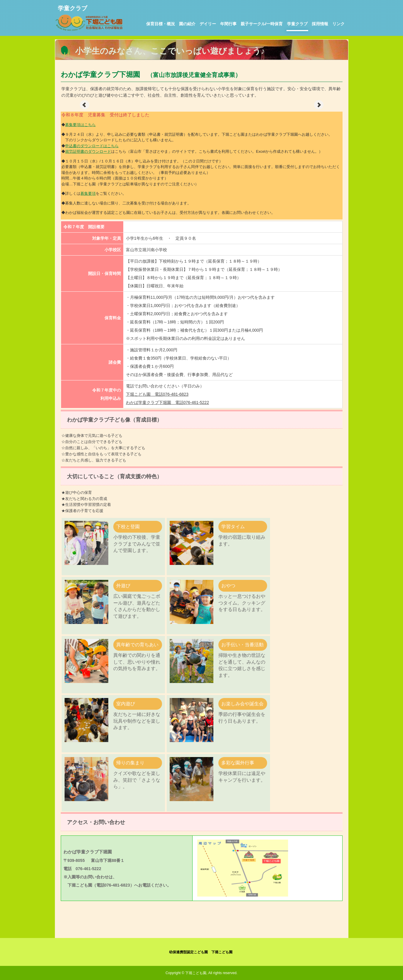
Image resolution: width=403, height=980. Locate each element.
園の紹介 (187, 24)
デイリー (208, 24)
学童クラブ (297, 24)
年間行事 (228, 24)
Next (319, 105)
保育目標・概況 (161, 24)
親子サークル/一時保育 (262, 24)
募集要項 (88, 193)
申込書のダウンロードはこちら (92, 146)
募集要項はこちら (80, 125)
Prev (85, 105)
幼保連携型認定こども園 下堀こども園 (201, 952)
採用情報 (320, 24)
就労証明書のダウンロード (88, 151)
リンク (338, 24)
